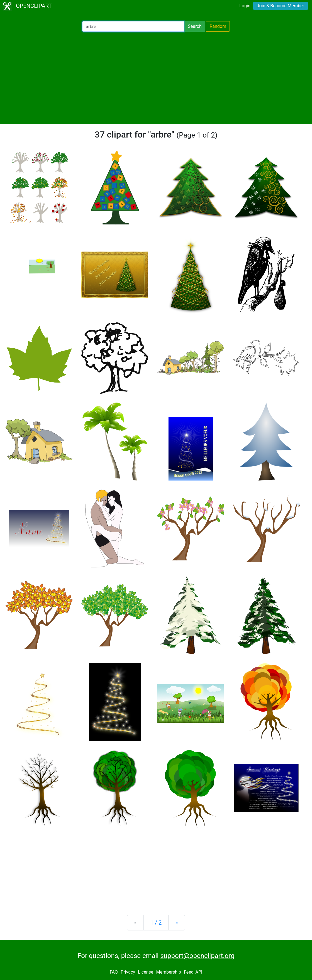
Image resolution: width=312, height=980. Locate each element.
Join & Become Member (281, 6)
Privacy (128, 972)
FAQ (114, 972)
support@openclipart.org (197, 956)
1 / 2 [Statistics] (156, 923)
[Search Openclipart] (133, 26)
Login (245, 6)
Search (195, 26)
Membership (168, 972)
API (199, 972)
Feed (189, 972)
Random (218, 26)
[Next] (176, 923)
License (146, 972)
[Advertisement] (156, 78)
